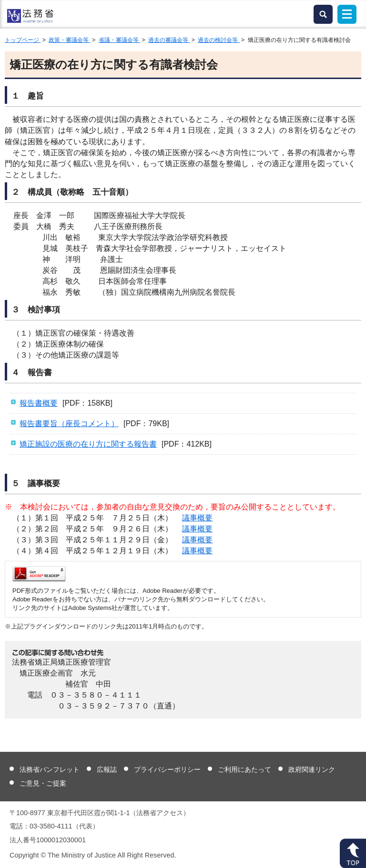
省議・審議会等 (119, 40)
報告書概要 (39, 403)
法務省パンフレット (50, 769)
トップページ (23, 40)
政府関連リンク (312, 769)
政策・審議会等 (69, 40)
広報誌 (107, 769)
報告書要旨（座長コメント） (69, 424)
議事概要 (197, 518)
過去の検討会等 (219, 40)
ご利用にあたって (244, 769)
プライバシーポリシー (167, 769)
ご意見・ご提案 (43, 783)
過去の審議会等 (169, 40)
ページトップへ (353, 853)
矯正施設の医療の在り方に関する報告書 (88, 444)
